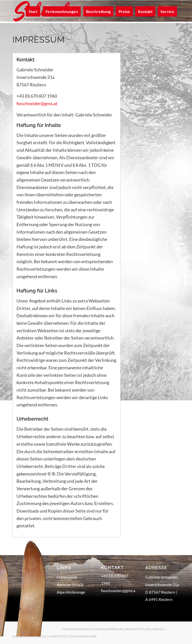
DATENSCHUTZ (134, 629)
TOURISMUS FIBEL (85, 636)
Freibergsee (67, 577)
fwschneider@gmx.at (37, 103)
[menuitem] (33, 12)
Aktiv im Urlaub (70, 585)
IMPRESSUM (115, 629)
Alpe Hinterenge (71, 592)
